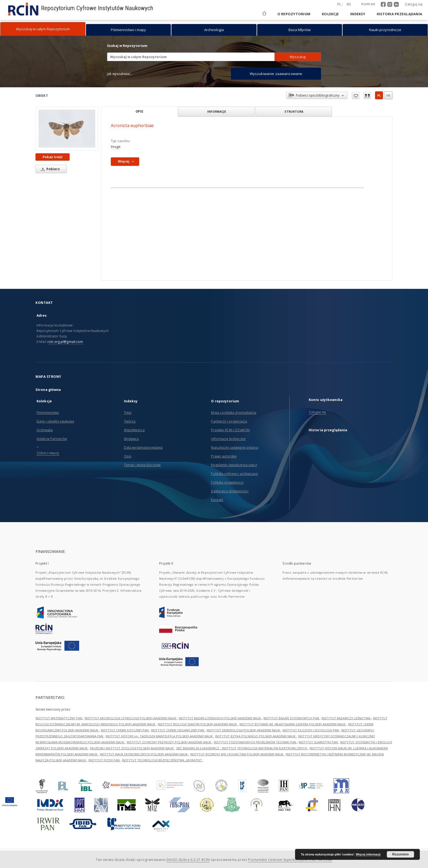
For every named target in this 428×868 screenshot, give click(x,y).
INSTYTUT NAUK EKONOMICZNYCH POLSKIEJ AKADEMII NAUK (144, 754)
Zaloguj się (414, 4)
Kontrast (368, 4)
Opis (128, 456)
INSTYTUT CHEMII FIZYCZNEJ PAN (125, 730)
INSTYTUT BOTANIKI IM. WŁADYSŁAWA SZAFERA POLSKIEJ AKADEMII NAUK (293, 724)
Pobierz (49, 169)
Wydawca (131, 439)
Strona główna (48, 390)
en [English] (349, 4)
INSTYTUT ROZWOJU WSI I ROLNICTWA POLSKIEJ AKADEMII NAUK (237, 754)
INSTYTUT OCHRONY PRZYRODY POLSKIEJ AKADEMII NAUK (169, 742)
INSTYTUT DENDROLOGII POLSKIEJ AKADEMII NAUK (244, 730)
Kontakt (217, 500)
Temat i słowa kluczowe (142, 465)
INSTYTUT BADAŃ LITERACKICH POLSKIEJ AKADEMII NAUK (220, 718)
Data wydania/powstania (143, 448)
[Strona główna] (264, 14)
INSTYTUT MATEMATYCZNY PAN (59, 718)
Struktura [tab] (294, 111)
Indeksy (358, 14)
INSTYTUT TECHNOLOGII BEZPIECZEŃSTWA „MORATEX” (162, 760)
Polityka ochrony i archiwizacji (234, 474)
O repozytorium (294, 14)
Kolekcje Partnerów (52, 439)
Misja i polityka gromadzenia (234, 413)
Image (116, 147)
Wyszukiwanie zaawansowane (276, 74)
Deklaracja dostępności (230, 491)
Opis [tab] (139, 112)
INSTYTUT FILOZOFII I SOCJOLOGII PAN (311, 730)
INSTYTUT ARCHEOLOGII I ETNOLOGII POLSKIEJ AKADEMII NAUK (131, 718)
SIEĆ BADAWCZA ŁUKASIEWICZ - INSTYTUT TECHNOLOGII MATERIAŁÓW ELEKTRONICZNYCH (242, 748)
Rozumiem (401, 854)
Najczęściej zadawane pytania (234, 448)
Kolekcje (330, 14)
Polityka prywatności (227, 482)
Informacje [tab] (217, 111)
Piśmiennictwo (48, 413)
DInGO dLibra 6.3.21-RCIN (188, 860)
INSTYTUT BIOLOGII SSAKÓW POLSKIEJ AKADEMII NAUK (198, 724)
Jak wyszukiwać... (120, 74)
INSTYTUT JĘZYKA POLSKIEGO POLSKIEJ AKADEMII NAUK (256, 736)
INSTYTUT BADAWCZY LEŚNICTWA (346, 718)
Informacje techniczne (228, 439)
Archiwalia (45, 430)
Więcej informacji (368, 854)
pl (379, 95)
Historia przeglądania (399, 14)
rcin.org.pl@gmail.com (65, 342)
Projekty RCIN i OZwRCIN (230, 430)
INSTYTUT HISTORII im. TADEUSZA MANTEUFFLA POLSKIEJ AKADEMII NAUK (160, 736)
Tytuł (128, 413)
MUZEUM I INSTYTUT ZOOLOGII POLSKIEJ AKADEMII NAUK (132, 748)
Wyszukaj (298, 57)
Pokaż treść (53, 157)
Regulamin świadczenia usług (234, 465)
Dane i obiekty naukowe (55, 421)
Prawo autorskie (224, 456)
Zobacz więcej (48, 453)
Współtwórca (134, 430)
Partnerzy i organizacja (229, 421)
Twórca (130, 421)
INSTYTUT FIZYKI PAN (104, 760)
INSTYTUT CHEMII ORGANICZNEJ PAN (178, 730)
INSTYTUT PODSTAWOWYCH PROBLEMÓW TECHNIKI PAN (255, 742)
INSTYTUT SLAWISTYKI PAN (319, 742)
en (388, 95)
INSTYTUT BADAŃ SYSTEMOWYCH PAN (292, 718)
